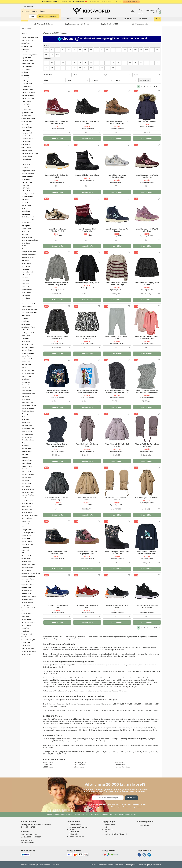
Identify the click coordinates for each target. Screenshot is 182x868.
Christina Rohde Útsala (29, 136)
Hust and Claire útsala (123, 767)
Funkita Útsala (26, 263)
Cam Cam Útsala (27, 124)
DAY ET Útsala (26, 165)
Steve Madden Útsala (28, 576)
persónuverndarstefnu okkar (127, 814)
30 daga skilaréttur (140, 24)
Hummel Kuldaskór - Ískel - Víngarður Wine (87, 230)
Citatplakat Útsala (27, 139)
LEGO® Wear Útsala (28, 373)
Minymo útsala (79, 767)
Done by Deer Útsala (28, 194)
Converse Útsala (27, 150)
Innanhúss (144, 19)
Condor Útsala (26, 148)
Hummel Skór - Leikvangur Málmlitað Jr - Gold (57, 230)
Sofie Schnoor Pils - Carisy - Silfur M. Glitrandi (87, 338)
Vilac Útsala (25, 631)
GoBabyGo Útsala (27, 275)
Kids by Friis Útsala (27, 344)
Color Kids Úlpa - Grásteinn (147, 121)
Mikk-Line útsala (80, 765)
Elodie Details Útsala (28, 217)
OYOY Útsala (26, 486)
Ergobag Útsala (26, 226)
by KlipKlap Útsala (27, 113)
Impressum (119, 865)
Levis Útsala (25, 379)
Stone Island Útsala (28, 579)
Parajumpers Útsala (28, 489)
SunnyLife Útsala (27, 582)
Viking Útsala (26, 628)
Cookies (141, 865)
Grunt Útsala (25, 281)
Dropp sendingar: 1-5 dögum (77, 24)
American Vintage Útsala (29, 55)
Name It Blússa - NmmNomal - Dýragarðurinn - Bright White (87, 391)
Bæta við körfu (57, 138)
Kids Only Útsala (27, 350)
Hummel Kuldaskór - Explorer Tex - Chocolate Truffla (57, 122)
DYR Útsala (25, 200)
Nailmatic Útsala (27, 460)
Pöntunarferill (74, 832)
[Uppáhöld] (69, 91)
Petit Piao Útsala (27, 498)
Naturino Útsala (26, 472)
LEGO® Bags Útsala (28, 371)
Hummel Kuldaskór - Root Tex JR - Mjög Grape (147, 230)
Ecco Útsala (25, 208)
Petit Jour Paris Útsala (28, 495)
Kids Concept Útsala (28, 347)
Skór (70, 19)
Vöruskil (72, 829)
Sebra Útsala (25, 550)
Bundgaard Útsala (27, 107)
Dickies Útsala (26, 179)
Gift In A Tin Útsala (27, 272)
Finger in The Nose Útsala (30, 240)
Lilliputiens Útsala (27, 388)
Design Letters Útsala (28, 171)
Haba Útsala (25, 284)
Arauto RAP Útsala (27, 66)
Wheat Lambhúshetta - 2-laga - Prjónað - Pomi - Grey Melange (147, 391)
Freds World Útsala (27, 258)
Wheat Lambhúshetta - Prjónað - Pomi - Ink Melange (57, 445)
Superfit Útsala (26, 588)
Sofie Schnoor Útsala (28, 565)
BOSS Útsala (25, 104)
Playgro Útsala (26, 507)
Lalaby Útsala (26, 362)
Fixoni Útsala (26, 243)
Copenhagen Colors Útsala (30, 153)
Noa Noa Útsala (26, 483)
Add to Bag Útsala (27, 40)
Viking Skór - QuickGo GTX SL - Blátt (57, 607)
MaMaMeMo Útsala (28, 408)
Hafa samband (28, 821)
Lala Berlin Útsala (27, 359)
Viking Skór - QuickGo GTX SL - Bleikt (87, 607)
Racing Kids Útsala (27, 530)
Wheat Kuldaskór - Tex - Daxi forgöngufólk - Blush (87, 553)
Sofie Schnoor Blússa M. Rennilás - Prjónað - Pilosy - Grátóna (57, 284)
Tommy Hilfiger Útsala (28, 608)
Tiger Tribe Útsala (27, 599)
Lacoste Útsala (26, 356)
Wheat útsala (48, 765)
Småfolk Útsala (26, 562)
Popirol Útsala (26, 521)
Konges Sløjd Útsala (28, 353)
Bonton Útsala (26, 101)
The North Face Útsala (29, 596)
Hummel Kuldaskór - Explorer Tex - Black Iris (117, 230)
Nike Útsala (25, 481)
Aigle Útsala (25, 49)
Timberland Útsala (27, 602)
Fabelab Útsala (26, 229)
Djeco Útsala (25, 185)
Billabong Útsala (27, 81)
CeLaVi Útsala (26, 130)
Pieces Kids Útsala (27, 501)
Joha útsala (119, 763)
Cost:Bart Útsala (27, 156)
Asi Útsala (25, 72)
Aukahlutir (96, 19)
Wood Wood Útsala (28, 649)
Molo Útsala (25, 446)
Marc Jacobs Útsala (28, 411)
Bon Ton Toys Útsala (28, 98)
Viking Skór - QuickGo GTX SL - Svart (117, 607)
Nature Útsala (26, 469)
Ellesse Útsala (26, 214)
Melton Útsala (26, 423)
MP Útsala (25, 455)
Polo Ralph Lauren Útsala (29, 515)
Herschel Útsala (26, 292)
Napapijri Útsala (27, 466)
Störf (106, 827)
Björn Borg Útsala (27, 90)
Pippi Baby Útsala (27, 504)
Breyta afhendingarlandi (48, 16)
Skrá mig (132, 798)
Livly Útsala (25, 397)
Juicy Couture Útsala (28, 327)
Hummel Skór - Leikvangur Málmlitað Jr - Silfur (117, 176)
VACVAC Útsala (27, 614)
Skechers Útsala (26, 556)
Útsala (157, 19)
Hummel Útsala (26, 301)
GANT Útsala (26, 266)
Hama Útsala (25, 287)
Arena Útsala (25, 69)
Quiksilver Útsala (27, 527)
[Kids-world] (91, 11)
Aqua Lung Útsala (27, 61)
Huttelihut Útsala (27, 307)
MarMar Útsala (26, 417)
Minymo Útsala (26, 443)
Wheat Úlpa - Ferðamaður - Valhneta (87, 499)
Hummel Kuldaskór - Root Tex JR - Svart (87, 122)
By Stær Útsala (26, 116)
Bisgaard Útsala (26, 87)
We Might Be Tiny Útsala (29, 640)
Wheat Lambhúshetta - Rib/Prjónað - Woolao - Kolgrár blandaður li (117, 391)
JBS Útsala (25, 318)
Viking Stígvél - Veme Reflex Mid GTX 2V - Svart (147, 607)
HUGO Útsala (26, 298)
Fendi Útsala (25, 232)
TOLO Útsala (25, 605)
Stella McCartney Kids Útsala (31, 573)
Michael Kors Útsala (28, 428)
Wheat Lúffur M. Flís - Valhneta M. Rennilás (117, 499)
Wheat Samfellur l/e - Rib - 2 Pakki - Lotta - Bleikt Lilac (147, 338)
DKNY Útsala (25, 188)
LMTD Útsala (26, 399)
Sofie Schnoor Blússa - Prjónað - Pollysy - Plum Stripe (117, 284)
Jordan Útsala (26, 324)
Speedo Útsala (26, 570)
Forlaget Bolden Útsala (29, 252)
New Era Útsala (26, 478)
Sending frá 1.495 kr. (110, 24)
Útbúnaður (113, 19)
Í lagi (32, 16)
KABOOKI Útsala (27, 330)
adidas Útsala (26, 43)
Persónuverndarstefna (106, 865)
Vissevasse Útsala (27, 634)
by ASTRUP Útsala (27, 110)
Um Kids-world (110, 825)
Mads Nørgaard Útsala (29, 405)
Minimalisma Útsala (28, 440)
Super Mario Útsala (28, 585)
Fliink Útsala (25, 246)
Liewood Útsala (26, 382)
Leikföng (129, 19)
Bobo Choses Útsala (28, 95)
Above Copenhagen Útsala (30, 37)
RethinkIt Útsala (27, 541)
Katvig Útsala (26, 336)
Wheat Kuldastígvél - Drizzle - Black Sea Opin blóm (117, 553)
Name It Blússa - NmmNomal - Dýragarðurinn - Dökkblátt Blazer (57, 391)
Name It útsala (48, 763)
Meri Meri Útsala (27, 426)
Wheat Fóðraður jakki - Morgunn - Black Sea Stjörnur (57, 499)
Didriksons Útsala (27, 182)
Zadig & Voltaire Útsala (29, 654)
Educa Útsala (26, 211)
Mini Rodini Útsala (27, 437)
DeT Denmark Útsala (28, 176)
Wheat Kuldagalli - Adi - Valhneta (147, 498)
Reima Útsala (26, 539)
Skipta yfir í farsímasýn (153, 865)
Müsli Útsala (25, 457)
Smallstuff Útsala (27, 559)
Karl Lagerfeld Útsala (28, 333)
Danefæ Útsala (26, 162)
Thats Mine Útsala (27, 591)
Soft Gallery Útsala (27, 567)
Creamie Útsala (26, 159)
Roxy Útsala (25, 547)
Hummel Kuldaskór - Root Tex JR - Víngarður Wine (147, 176)
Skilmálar (93, 865)
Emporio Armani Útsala (29, 220)
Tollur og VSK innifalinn (43, 24)
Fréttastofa (109, 829)
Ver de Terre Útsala (27, 620)
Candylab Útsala (27, 127)
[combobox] (57, 132)
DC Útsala (25, 168)
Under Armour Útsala (28, 611)
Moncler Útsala (26, 449)
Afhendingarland (131, 865)
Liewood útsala (120, 765)
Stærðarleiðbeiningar (77, 836)
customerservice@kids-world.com (39, 825)
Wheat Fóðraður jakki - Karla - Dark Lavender (117, 445)
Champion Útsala (27, 133)
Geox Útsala (25, 269)
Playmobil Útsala (27, 510)
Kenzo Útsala (26, 342)
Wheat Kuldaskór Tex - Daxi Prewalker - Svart (57, 553)
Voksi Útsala (25, 637)
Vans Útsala (25, 617)
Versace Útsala (26, 625)
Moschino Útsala (27, 452)
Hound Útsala (26, 295)
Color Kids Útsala (27, 142)
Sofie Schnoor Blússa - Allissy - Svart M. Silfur (57, 338)
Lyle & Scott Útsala (27, 402)
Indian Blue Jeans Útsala (29, 310)
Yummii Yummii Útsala (29, 651)
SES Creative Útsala (28, 553)
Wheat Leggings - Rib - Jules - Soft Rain (117, 338)
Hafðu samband (75, 825)
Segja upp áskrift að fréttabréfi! (116, 834)
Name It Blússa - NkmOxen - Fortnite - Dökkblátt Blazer (147, 553)
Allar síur (145, 80)
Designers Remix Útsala (29, 174)
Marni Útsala (25, 420)
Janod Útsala (26, 315)
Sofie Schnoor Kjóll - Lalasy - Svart (87, 283)
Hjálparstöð (74, 834)
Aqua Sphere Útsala (28, 64)
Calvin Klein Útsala (27, 121)
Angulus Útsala (26, 58)
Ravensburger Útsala (28, 533)
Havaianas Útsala (27, 289)
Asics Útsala (25, 75)
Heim (23, 29)
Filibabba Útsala (27, 237)
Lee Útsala (25, 368)
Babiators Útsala (27, 78)
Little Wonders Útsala (28, 394)
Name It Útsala (26, 463)
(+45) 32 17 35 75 (31, 827)
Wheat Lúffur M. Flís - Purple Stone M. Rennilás (147, 445)
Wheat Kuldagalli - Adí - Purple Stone (87, 445)
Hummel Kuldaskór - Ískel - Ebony (87, 175)
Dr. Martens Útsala (27, 197)
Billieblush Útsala (27, 84)
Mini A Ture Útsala (27, 434)
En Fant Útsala (26, 223)
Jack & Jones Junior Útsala (30, 313)
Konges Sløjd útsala (81, 763)
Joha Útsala (25, 321)
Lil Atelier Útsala (27, 385)
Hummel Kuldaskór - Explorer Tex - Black (57, 176)
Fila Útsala (25, 234)
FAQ (106, 832)
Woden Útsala (26, 646)
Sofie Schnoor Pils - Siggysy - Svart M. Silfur (147, 284)
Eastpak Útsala (26, 205)
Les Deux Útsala (26, 376)
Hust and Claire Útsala (28, 304)
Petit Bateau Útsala (27, 492)
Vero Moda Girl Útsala (28, 622)
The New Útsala (26, 594)
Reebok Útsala (26, 536)
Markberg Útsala (27, 414)
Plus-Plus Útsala (27, 512)
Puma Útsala (25, 524)
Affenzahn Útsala (27, 46)
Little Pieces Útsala (27, 391)
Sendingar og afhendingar (79, 827)
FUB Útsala (25, 260)
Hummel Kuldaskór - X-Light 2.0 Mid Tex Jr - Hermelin (117, 122)
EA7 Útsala (25, 203)
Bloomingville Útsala (28, 92)
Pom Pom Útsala (27, 518)
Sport (82, 19)
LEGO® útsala (48, 767)
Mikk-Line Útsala (27, 431)
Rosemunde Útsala (27, 544)
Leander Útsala (26, 365)
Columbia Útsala (27, 145)
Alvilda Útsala (26, 52)
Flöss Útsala (25, 249)
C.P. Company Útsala (28, 119)
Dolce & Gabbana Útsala (29, 191)
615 (156, 87)
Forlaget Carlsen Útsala (29, 255)
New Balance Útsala (28, 475)
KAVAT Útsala (26, 339)
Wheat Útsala (26, 643)
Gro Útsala (25, 278)
